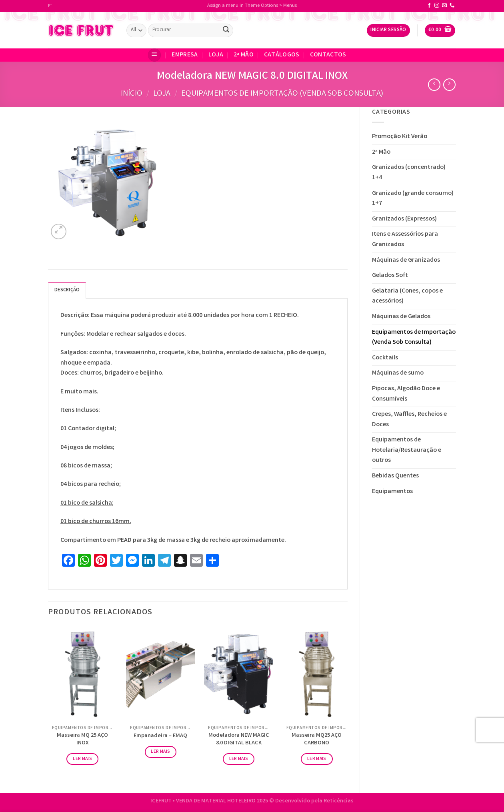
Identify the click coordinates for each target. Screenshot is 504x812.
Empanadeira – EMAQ (160, 737)
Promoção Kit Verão (400, 137)
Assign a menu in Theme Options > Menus (252, 6)
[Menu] (154, 55)
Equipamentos (392, 492)
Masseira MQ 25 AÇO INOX (82, 740)
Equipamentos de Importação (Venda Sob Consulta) (282, 94)
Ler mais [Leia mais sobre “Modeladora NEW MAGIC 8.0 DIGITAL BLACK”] (239, 759)
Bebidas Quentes (395, 476)
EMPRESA (185, 55)
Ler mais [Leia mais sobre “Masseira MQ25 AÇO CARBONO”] (317, 759)
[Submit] (226, 30)
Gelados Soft (390, 276)
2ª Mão (244, 55)
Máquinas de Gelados (401, 317)
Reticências (339, 801)
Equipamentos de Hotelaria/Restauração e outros (407, 450)
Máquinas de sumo (398, 373)
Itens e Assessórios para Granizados (405, 240)
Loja (216, 55)
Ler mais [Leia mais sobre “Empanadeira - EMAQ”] (160, 752)
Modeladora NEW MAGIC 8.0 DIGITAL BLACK (239, 740)
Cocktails (385, 358)
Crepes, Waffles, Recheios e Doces (409, 420)
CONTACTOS (328, 55)
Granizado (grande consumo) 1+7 (413, 199)
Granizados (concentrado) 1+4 (409, 173)
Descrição (67, 290)
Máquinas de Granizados (406, 260)
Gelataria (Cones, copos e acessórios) (407, 296)
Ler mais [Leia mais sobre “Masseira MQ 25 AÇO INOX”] (82, 759)
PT (50, 6)
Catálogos (282, 55)
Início (132, 94)
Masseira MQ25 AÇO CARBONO (317, 740)
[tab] (67, 290)
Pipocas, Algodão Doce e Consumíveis (406, 394)
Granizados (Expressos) (404, 219)
